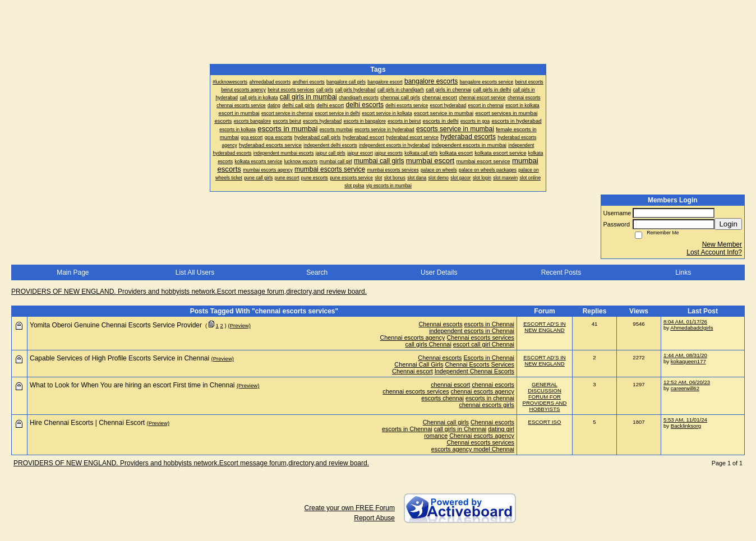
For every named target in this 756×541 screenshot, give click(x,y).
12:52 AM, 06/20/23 (687, 382)
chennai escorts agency (483, 391)
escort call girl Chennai (484, 344)
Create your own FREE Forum (350, 508)
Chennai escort (412, 371)
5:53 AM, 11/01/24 (685, 420)
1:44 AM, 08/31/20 (685, 355)
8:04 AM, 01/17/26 (685, 322)
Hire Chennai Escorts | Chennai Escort (87, 423)
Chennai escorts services (480, 337)
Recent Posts (561, 272)
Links (683, 272)
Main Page (73, 272)
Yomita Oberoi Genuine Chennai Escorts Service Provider (116, 325)
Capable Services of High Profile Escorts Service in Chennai (119, 358)
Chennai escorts (441, 324)
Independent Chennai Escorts (474, 371)
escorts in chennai (490, 398)
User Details (439, 272)
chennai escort (450, 385)
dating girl (501, 429)
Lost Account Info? (714, 252)
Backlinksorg (686, 426)
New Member (722, 244)
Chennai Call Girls (419, 364)
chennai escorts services (416, 391)
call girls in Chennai (460, 429)
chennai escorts (493, 385)
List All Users (195, 272)
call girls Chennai (428, 344)
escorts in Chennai (489, 324)
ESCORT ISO (545, 422)
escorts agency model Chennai (473, 449)
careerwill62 (685, 388)
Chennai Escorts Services (480, 364)
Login (728, 224)
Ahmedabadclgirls (692, 328)
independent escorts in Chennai (472, 331)
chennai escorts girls (487, 405)
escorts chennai (442, 398)
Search (317, 272)
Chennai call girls (446, 422)
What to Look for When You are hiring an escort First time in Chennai (132, 385)
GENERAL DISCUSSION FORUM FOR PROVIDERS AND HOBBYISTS (545, 397)
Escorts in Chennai (489, 358)
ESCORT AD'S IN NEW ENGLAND (545, 327)
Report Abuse (374, 518)
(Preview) (239, 325)
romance (436, 436)
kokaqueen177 (688, 361)
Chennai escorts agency (413, 337)
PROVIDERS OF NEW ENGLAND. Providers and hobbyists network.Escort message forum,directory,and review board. (189, 292)
